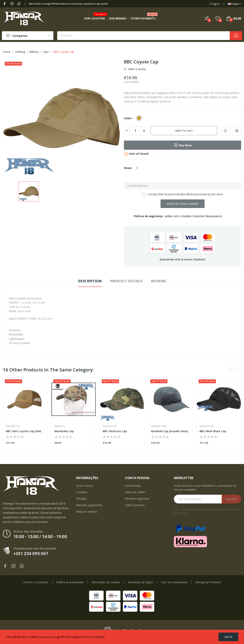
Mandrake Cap (64, 431)
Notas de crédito (135, 492)
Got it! (228, 637)
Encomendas (133, 486)
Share (137, 168)
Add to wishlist (226, 131)
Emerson (59, 426)
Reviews (159, 281)
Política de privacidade (70, 582)
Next (238, 369)
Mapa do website (87, 512)
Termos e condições (36, 582)
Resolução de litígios (141, 582)
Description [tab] (90, 281)
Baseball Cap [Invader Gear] (170, 431)
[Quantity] (135, 131)
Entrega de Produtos (208, 582)
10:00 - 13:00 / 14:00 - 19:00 (40, 537)
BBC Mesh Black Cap (213, 431)
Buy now (183, 145)
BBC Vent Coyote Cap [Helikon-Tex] (25, 431)
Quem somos (85, 486)
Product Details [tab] (126, 281)
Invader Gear (159, 426)
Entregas (81, 499)
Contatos (82, 492)
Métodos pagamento (89, 505)
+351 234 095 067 (31, 554)
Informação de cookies (106, 582)
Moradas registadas (137, 499)
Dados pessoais (135, 505)
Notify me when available (183, 204)
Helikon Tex (13, 426)
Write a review (137, 69)
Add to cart (184, 130)
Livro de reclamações (174, 582)
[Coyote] (140, 118)
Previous (230, 369)
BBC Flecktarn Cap (115, 431)
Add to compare (237, 131)
